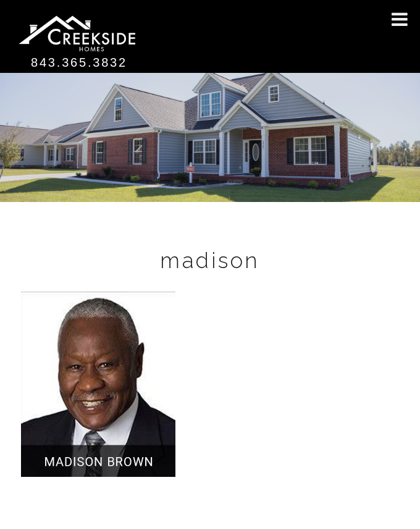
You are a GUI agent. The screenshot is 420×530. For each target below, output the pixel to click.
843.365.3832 (79, 62)
